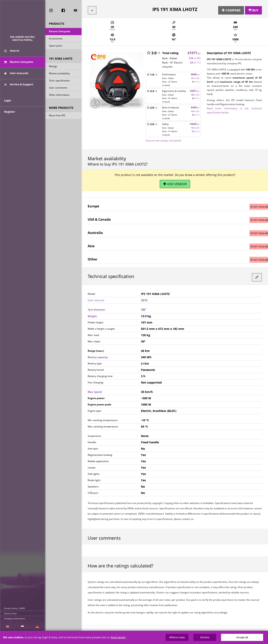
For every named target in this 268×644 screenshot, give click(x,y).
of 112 (195, 61)
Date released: (96, 296)
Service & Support (19, 88)
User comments (58, 89)
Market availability (59, 74)
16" (144, 306)
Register (10, 121)
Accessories (56, 39)
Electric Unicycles (60, 32)
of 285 (195, 57)
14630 (194, 123)
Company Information (15, 618)
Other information (59, 96)
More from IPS (57, 116)
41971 (194, 52)
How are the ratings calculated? (163, 139)
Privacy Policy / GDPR (14, 608)
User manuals (16, 77)
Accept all (242, 637)
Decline (205, 637)
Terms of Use (10, 613)
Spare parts (56, 47)
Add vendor (175, 182)
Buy (254, 10)
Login (8, 110)
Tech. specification (59, 82)
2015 (144, 296)
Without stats (177, 637)
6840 (195, 73)
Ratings (53, 67)
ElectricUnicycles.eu (23, 20)
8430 (195, 106)
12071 (194, 90)
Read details (118, 637)
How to (12, 55)
